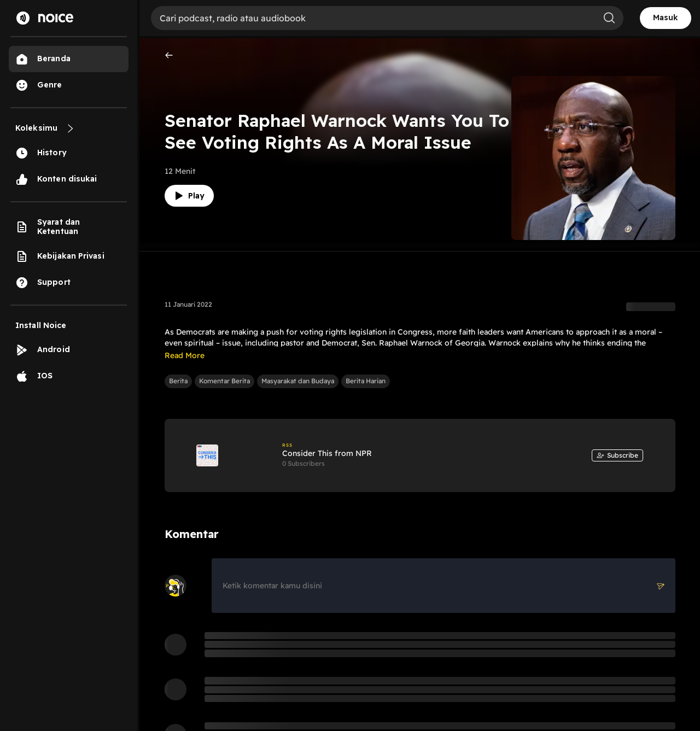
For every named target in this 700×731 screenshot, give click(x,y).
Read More (185, 355)
